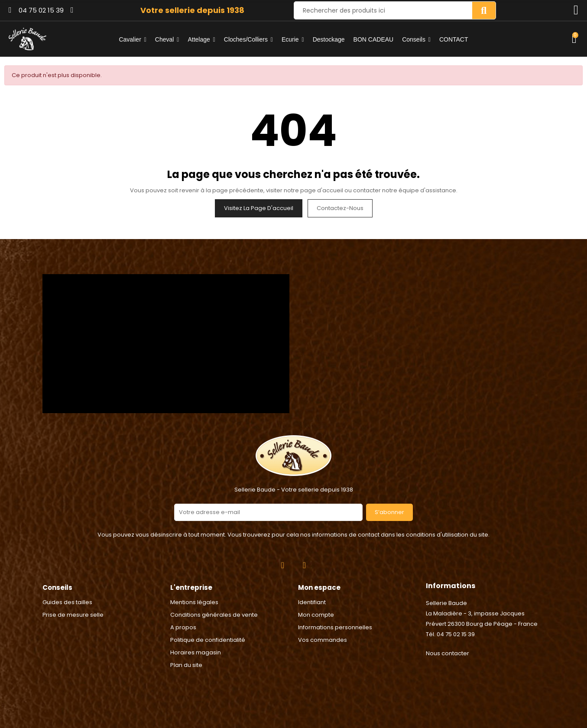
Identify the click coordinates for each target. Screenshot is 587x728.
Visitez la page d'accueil (259, 208)
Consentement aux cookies (44, 723)
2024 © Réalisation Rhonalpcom (293, 682)
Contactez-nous (340, 208)
